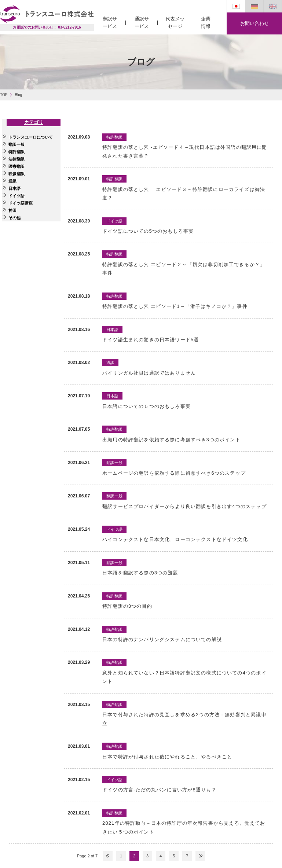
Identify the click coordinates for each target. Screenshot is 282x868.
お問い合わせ (254, 23)
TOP (4, 95)
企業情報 (206, 23)
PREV (108, 856)
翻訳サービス (110, 23)
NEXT (200, 856)
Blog (18, 95)
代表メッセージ (175, 23)
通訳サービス (142, 23)
